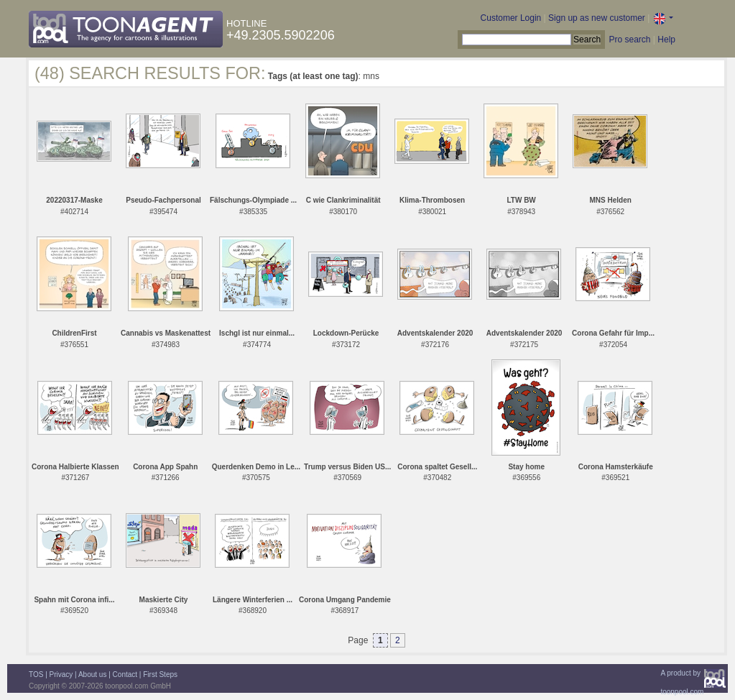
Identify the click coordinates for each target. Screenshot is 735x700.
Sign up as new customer (597, 18)
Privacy (61, 674)
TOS (36, 674)
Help (666, 40)
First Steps (160, 674)
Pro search (629, 40)
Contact (125, 674)
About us (92, 674)
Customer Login (511, 18)
